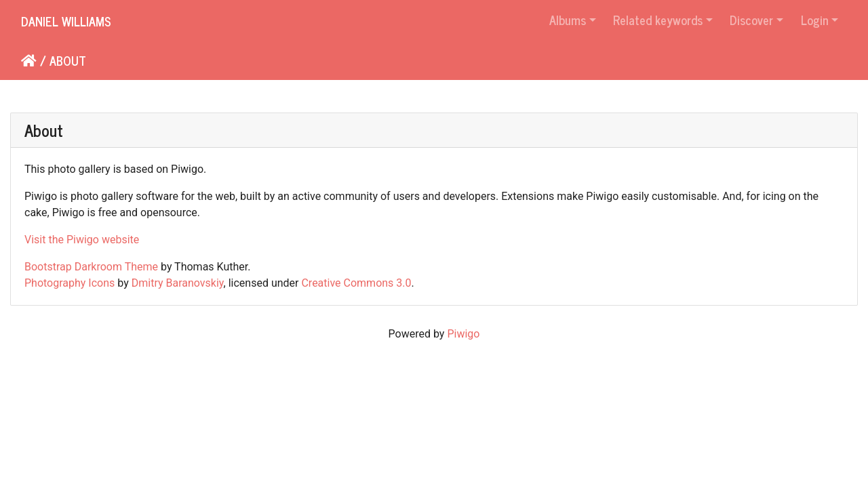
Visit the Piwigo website (82, 240)
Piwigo (463, 334)
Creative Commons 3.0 (356, 283)
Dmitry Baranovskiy (178, 283)
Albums (568, 20)
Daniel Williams (66, 21)
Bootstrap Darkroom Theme (91, 267)
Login (815, 20)
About (68, 60)
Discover (751, 20)
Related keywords (658, 20)
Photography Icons (70, 283)
